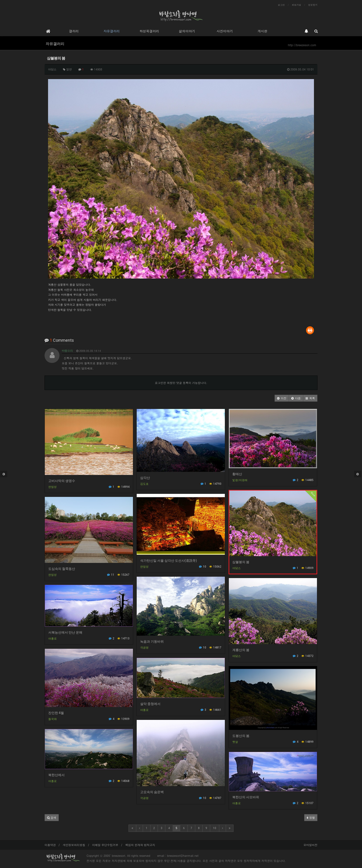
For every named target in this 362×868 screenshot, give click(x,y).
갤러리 (74, 31)
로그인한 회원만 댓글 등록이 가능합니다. (181, 383)
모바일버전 (310, 845)
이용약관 (50, 845)
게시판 (262, 31)
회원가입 (296, 5)
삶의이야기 (187, 31)
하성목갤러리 (149, 31)
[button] (282, 398)
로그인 (281, 5)
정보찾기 (313, 5)
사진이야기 (225, 31)
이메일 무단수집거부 (105, 845)
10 (215, 828)
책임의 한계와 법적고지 (140, 845)
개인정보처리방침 (74, 845)
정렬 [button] (311, 817)
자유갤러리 (111, 31)
